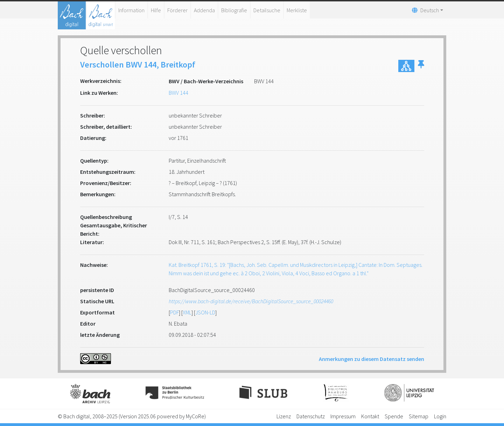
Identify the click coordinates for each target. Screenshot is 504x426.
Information (131, 10)
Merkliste (297, 10)
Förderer (177, 10)
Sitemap (419, 416)
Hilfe (156, 10)
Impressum (343, 416)
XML (187, 312)
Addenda (204, 10)
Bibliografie (234, 10)
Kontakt (370, 416)
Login (440, 416)
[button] (421, 66)
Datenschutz (311, 416)
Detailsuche (267, 10)
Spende (394, 416)
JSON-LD (205, 312)
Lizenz (284, 416)
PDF (174, 312)
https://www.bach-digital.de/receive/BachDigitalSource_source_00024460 (251, 301)
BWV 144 (178, 93)
